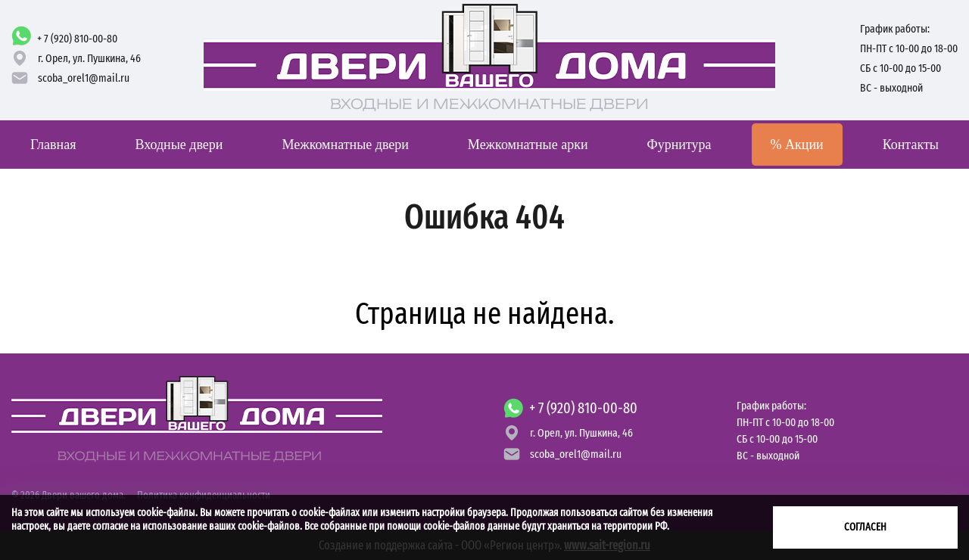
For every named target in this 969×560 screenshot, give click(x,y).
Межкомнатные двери (345, 145)
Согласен (865, 527)
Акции (797, 145)
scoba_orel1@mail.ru (84, 78)
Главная (53, 145)
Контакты (911, 145)
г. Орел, (89, 58)
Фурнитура (679, 145)
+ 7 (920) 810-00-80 (77, 39)
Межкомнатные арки (528, 145)
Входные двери (179, 145)
